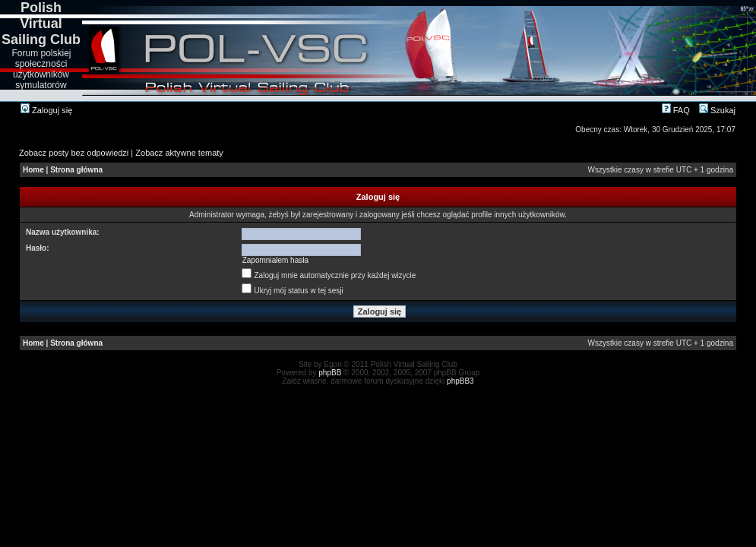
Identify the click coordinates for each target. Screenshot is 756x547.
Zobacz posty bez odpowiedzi (74, 153)
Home (33, 170)
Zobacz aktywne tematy (179, 153)
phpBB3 (460, 381)
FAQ (676, 110)
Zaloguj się (46, 110)
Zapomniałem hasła (275, 260)
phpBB (330, 373)
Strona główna (76, 170)
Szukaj (717, 110)
